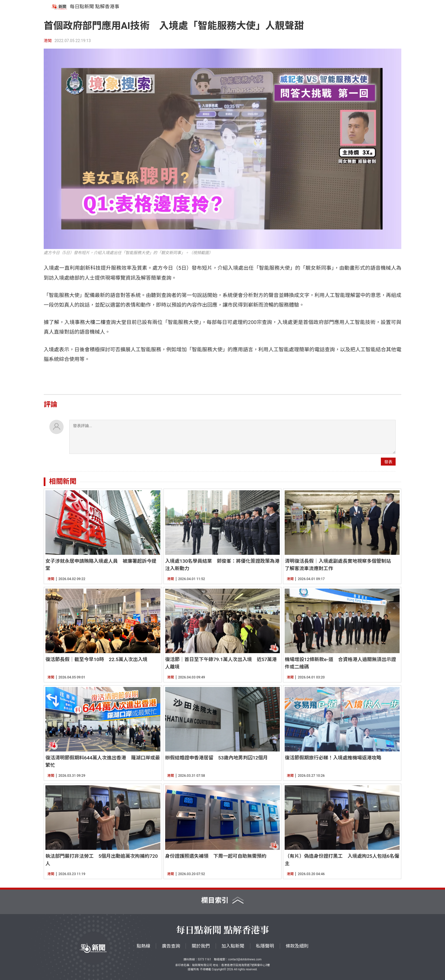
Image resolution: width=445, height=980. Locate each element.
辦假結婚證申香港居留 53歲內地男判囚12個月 (217, 758)
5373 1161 (204, 959)
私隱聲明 (265, 946)
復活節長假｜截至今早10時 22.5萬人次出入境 (96, 659)
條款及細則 (297, 946)
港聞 (48, 41)
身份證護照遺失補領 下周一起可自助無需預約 (216, 856)
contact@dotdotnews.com (245, 959)
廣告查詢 (171, 946)
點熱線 (143, 946)
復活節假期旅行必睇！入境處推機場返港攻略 (333, 758)
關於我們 (201, 946)
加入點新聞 (233, 946)
